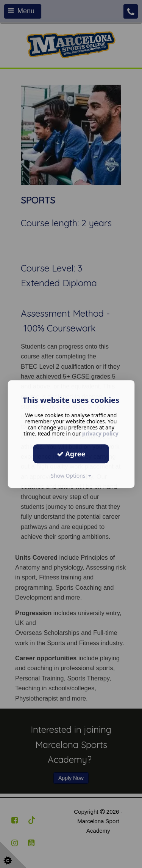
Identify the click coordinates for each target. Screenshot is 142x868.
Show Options (71, 476)
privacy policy (100, 433)
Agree (71, 454)
